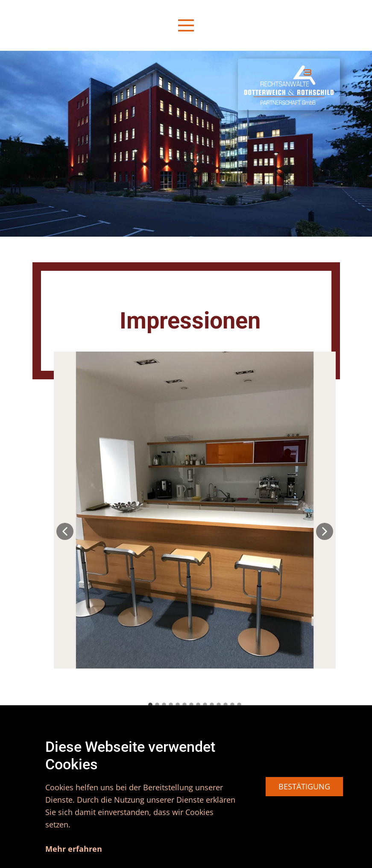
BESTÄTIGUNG (304, 786)
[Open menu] (186, 25)
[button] (65, 531)
